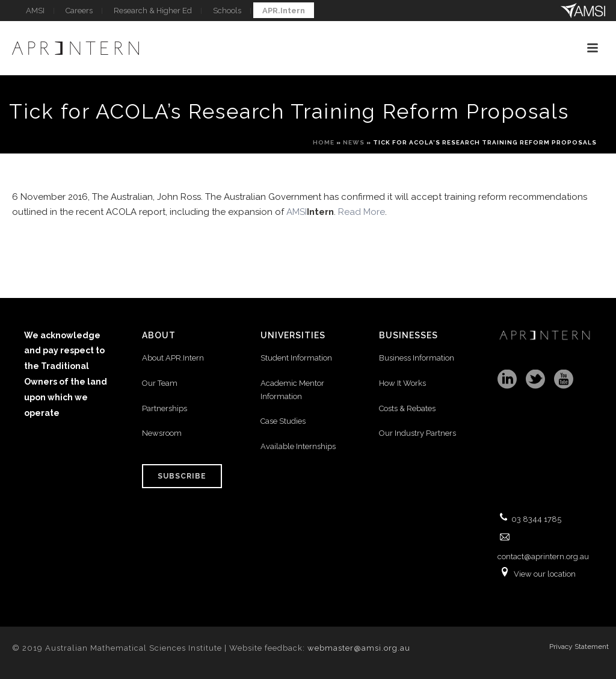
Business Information (417, 358)
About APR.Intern (174, 358)
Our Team (160, 383)
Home (324, 142)
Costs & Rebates (407, 408)
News (354, 142)
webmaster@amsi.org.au (359, 648)
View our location (545, 574)
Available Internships (298, 446)
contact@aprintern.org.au (543, 557)
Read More (362, 212)
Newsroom (162, 433)
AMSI (310, 212)
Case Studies (283, 421)
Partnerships (165, 408)
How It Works (402, 383)
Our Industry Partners (417, 433)
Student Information (296, 358)
